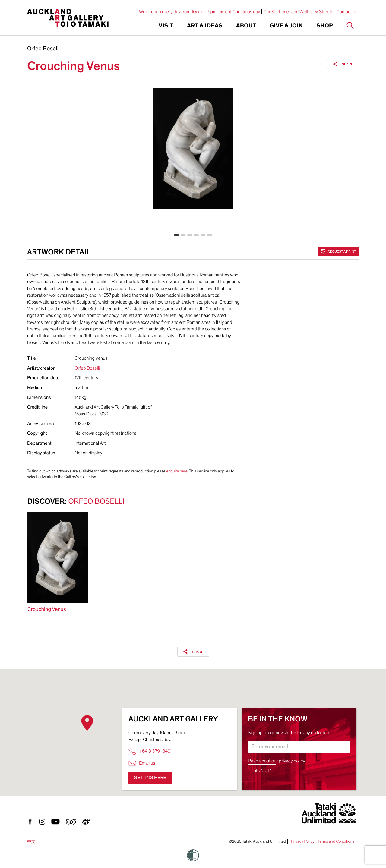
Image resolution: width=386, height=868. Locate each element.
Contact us (347, 12)
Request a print (338, 251)
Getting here (150, 778)
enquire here (177, 471)
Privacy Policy (302, 841)
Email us (142, 763)
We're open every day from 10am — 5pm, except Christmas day (200, 12)
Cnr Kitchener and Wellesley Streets (298, 12)
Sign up (262, 770)
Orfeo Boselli (43, 49)
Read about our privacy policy (277, 761)
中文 (31, 842)
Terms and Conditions (336, 841)
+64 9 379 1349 (149, 751)
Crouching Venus (47, 609)
